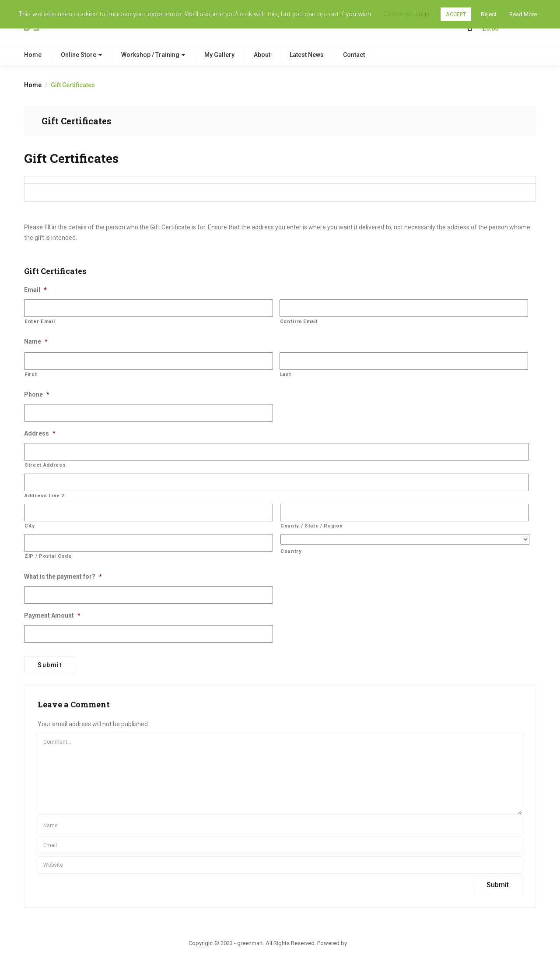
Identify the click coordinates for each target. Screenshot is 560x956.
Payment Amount (52, 615)
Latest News (307, 55)
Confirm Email (299, 321)
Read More (523, 14)
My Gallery (219, 55)
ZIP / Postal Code (48, 556)
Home (33, 55)
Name (36, 341)
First (31, 374)
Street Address (45, 465)
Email (35, 290)
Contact (354, 55)
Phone (37, 394)
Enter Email (40, 321)
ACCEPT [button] (456, 14)
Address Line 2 (45, 496)
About (262, 55)
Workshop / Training (153, 55)
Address (40, 433)
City (30, 526)
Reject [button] (489, 14)
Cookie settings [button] (406, 14)
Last (286, 374)
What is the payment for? (63, 576)
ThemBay (360, 942)
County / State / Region (311, 526)
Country (291, 551)
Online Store (81, 55)
